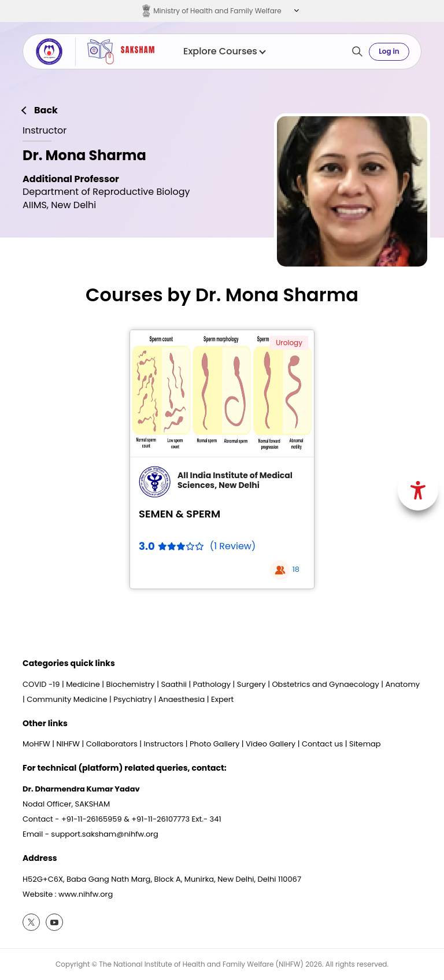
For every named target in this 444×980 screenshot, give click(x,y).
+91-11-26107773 (160, 819)
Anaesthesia (182, 699)
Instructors (164, 744)
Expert (222, 699)
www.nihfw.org (86, 894)
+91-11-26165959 (92, 819)
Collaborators (112, 744)
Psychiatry (133, 699)
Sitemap (365, 744)
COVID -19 (41, 684)
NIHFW (68, 744)
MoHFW (36, 744)
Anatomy (402, 684)
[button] (295, 11)
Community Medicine (67, 699)
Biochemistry (131, 684)
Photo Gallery (214, 744)
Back (46, 110)
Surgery (251, 684)
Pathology (212, 684)
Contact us (322, 744)
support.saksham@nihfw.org (105, 834)
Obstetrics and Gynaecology (325, 684)
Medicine (83, 684)
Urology (289, 343)
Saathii (174, 684)
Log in (389, 51)
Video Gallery (271, 744)
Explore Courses (224, 51)
